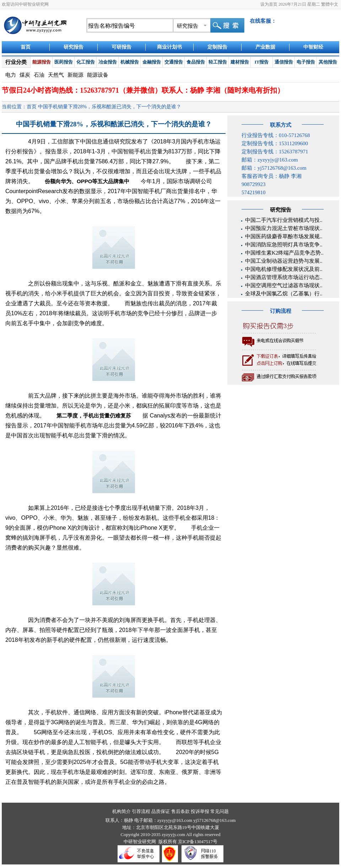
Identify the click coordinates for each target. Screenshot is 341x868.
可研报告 (121, 47)
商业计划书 (169, 47)
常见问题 (220, 811)
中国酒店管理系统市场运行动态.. (284, 277)
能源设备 (98, 75)
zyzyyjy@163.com (175, 820)
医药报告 (64, 62)
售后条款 (180, 811)
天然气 (56, 75)
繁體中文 (330, 4)
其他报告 (328, 62)
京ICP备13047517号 (198, 842)
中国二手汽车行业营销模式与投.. (284, 220)
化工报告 (86, 62)
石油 (39, 75)
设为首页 (269, 4)
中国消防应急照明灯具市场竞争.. (284, 245)
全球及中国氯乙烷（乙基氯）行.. (284, 294)
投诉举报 (200, 811)
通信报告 (284, 62)
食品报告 (196, 62)
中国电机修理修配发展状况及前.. (284, 269)
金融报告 (152, 62)
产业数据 (265, 47)
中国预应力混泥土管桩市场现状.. (284, 228)
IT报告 (262, 62)
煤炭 (25, 75)
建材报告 (240, 62)
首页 (26, 47)
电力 (11, 75)
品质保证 (161, 811)
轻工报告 (218, 62)
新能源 (75, 75)
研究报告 (74, 47)
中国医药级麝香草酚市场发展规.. (284, 236)
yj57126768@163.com (214, 820)
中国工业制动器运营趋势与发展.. (284, 261)
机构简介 (121, 811)
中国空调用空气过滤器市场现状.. (284, 285)
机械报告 (130, 62)
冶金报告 (108, 62)
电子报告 (306, 62)
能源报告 (42, 62)
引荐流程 (141, 811)
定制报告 (217, 47)
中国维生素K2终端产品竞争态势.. (284, 253)
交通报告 (174, 62)
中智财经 (313, 47)
